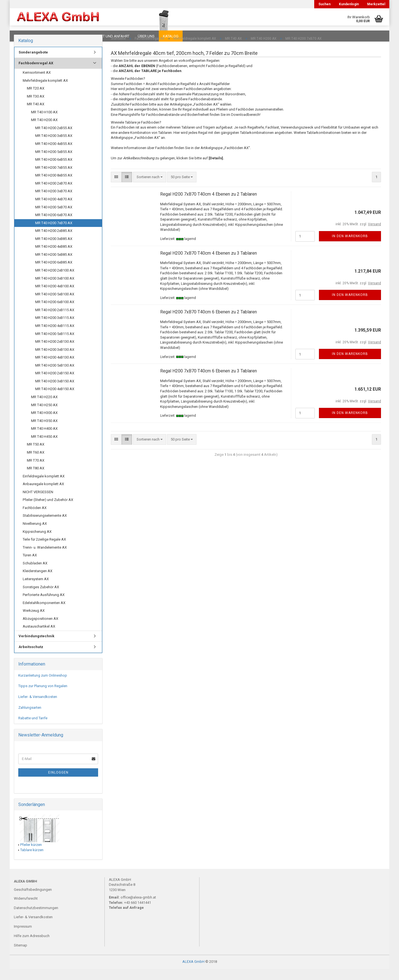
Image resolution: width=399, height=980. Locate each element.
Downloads (26, 36)
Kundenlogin (349, 4)
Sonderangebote (33, 63)
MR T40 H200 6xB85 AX (54, 273)
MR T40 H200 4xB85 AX (54, 258)
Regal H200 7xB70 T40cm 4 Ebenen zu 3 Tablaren (209, 264)
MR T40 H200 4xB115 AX (55, 337)
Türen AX (30, 566)
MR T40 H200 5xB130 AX (55, 376)
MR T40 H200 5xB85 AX (54, 266)
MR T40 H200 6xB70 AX (54, 226)
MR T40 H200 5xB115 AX (55, 345)
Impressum (23, 937)
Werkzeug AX (34, 622)
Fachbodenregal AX (36, 74)
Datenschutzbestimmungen (36, 919)
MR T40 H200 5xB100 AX (55, 305)
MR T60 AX (36, 463)
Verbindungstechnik (36, 647)
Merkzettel (376, 4)
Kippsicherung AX (37, 543)
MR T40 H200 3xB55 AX (54, 147)
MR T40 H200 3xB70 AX (54, 202)
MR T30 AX (36, 107)
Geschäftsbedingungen (33, 901)
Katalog (171, 36)
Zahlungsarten (30, 719)
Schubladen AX (35, 574)
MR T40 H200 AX (44, 131)
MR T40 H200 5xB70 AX (54, 218)
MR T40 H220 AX (44, 408)
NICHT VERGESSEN (38, 503)
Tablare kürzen (32, 861)
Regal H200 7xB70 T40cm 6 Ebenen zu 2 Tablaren (209, 323)
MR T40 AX (36, 115)
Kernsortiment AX (37, 84)
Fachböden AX (35, 519)
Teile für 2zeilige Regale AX (44, 550)
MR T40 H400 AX (44, 440)
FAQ (48, 36)
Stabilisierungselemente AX (45, 527)
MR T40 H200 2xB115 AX (55, 321)
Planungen (71, 36)
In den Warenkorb (350, 247)
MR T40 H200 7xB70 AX (54, 234)
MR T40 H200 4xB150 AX (55, 400)
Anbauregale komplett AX (43, 495)
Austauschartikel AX (39, 637)
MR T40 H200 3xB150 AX (55, 392)
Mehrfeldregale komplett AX (45, 92)
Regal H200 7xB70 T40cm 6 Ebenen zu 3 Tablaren (209, 382)
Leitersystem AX (36, 590)
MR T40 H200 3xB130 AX (55, 361)
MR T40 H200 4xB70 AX (54, 210)
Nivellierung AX (35, 535)
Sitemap (21, 956)
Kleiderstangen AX (38, 582)
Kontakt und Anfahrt (109, 36)
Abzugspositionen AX (40, 630)
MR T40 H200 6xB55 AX (54, 171)
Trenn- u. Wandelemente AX (45, 558)
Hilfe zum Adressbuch (32, 947)
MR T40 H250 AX (44, 416)
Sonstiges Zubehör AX (41, 598)
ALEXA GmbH (193, 973)
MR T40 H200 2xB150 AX (55, 384)
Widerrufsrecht (26, 909)
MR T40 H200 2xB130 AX (55, 353)
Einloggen (58, 784)
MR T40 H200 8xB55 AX (54, 186)
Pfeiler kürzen (31, 856)
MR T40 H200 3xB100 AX (55, 289)
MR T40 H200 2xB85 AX (54, 242)
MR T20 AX (36, 99)
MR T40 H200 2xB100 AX (55, 281)
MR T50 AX (36, 455)
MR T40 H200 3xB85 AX (54, 250)
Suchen (324, 4)
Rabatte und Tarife (33, 729)
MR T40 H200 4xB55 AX (54, 155)
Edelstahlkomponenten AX (44, 614)
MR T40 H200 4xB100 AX (55, 297)
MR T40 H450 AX (44, 448)
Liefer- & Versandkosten (38, 708)
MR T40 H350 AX (44, 432)
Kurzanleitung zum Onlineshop (43, 686)
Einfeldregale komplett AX (44, 487)
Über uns (146, 36)
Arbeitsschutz (31, 658)
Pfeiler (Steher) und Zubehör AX (48, 511)
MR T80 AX (36, 479)
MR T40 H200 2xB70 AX (54, 194)
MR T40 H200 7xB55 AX (54, 179)
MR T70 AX (36, 471)
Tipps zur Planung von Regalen (43, 697)
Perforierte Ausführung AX (44, 606)
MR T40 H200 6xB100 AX (55, 313)
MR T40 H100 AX (44, 123)
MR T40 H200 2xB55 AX (54, 139)
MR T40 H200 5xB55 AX (54, 163)
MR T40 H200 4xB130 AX (55, 368)
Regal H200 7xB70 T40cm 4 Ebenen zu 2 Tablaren (209, 205)
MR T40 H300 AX (44, 424)
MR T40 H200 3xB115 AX (55, 329)
